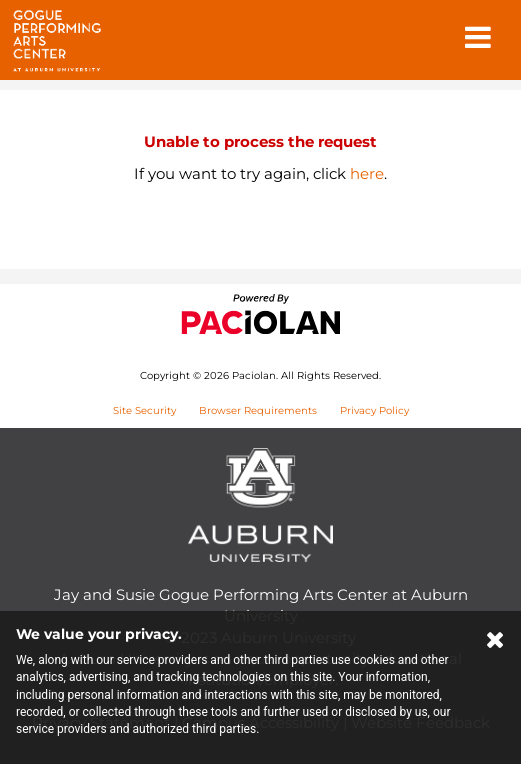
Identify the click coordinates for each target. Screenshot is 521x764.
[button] (478, 38)
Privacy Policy (374, 410)
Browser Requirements (258, 410)
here (367, 173)
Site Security (144, 410)
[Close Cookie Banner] (495, 644)
